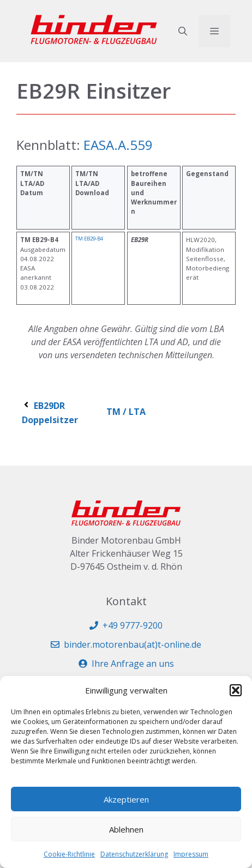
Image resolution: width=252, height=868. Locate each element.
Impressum (191, 854)
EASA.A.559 (116, 145)
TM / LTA (126, 412)
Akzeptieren (126, 799)
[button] (236, 690)
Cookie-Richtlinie (69, 854)
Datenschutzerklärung (134, 854)
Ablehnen (126, 829)
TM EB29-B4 (89, 239)
